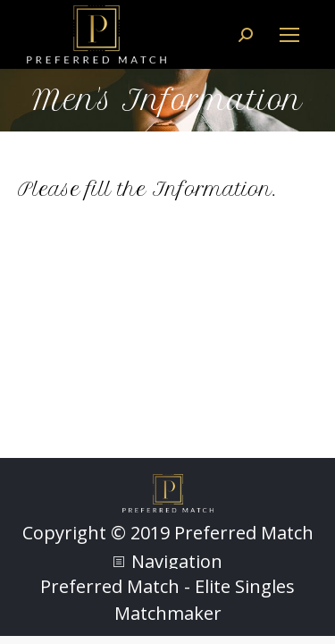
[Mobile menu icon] (289, 35)
